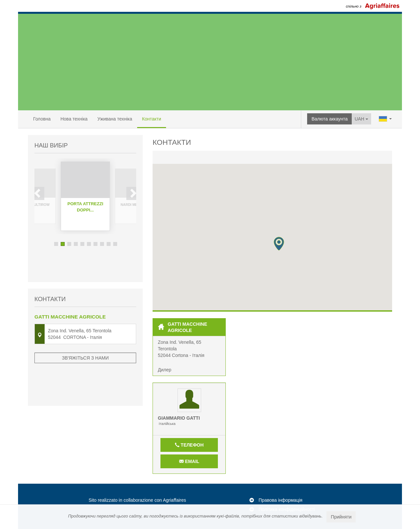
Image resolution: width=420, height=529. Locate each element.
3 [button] (69, 244)
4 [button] (76, 244)
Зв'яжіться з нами (85, 331)
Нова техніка (74, 119)
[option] (85, 196)
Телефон (189, 445)
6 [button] (89, 244)
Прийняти (341, 517)
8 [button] (102, 244)
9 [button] (109, 244)
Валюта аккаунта (329, 119)
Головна (42, 119)
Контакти (152, 119)
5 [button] (82, 244)
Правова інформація (281, 500)
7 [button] (95, 244)
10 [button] (115, 244)
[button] (279, 244)
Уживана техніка (115, 119)
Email (189, 461)
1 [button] (56, 244)
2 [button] (63, 244)
